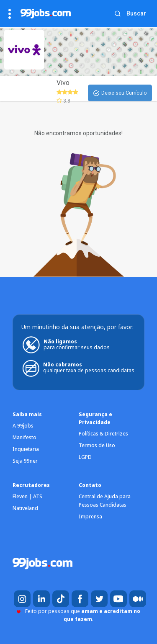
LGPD (85, 457)
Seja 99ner (25, 461)
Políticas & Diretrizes (103, 434)
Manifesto (24, 437)
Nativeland (25, 508)
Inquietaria (26, 449)
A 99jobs (23, 426)
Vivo (63, 83)
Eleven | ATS (27, 496)
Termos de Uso (97, 445)
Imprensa (90, 516)
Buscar (136, 13)
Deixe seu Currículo (120, 93)
